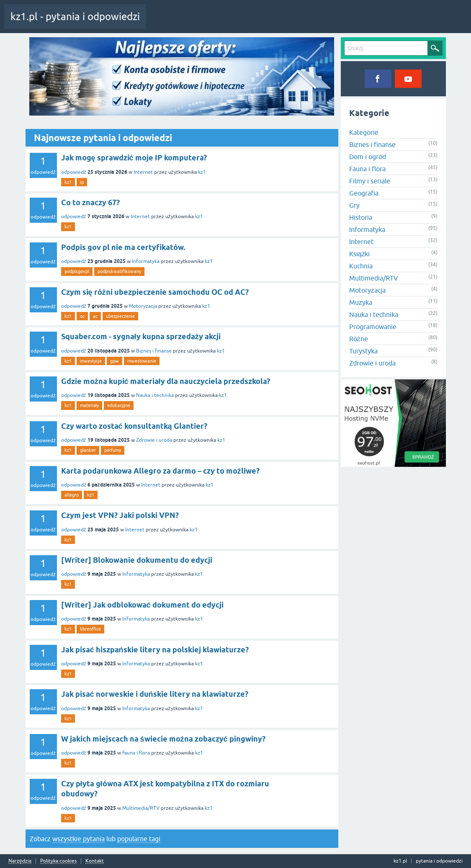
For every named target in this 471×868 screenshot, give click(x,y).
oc (82, 316)
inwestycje (91, 361)
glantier (88, 450)
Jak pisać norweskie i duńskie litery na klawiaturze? (155, 694)
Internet (143, 172)
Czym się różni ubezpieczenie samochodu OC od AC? (155, 292)
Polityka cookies (58, 861)
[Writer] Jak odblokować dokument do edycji (142, 605)
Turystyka (363, 351)
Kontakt (95, 861)
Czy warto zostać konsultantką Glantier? (134, 426)
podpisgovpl (77, 271)
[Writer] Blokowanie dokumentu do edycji (137, 560)
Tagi (232, 23)
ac (95, 316)
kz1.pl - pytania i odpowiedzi (75, 17)
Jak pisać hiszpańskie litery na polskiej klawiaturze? (155, 650)
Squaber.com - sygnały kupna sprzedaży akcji (141, 336)
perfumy (113, 450)
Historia (361, 217)
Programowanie (373, 327)
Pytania (206, 23)
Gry (354, 205)
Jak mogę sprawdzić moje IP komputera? (134, 158)
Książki (360, 254)
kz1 (202, 172)
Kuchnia (361, 266)
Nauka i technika (155, 395)
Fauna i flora (136, 753)
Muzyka (361, 302)
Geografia (364, 193)
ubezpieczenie (120, 316)
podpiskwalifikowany (119, 271)
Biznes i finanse (154, 351)
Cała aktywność (171, 23)
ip (82, 182)
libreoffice (90, 629)
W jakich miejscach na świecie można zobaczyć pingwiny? (163, 739)
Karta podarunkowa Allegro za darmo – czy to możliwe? (160, 471)
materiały (89, 405)
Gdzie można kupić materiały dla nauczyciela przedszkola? (166, 381)
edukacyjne (119, 405)
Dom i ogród (368, 157)
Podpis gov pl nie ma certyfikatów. (123, 247)
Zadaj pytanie (297, 23)
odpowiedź (74, 172)
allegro (72, 495)
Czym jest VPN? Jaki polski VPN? (120, 515)
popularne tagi (139, 839)
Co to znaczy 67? (90, 202)
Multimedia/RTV (141, 808)
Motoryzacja (143, 306)
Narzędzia (20, 861)
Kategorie (261, 23)
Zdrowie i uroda (154, 440)
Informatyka (146, 261)
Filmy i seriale (370, 181)
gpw (115, 361)
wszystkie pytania (78, 839)
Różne (359, 339)
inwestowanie (142, 361)
